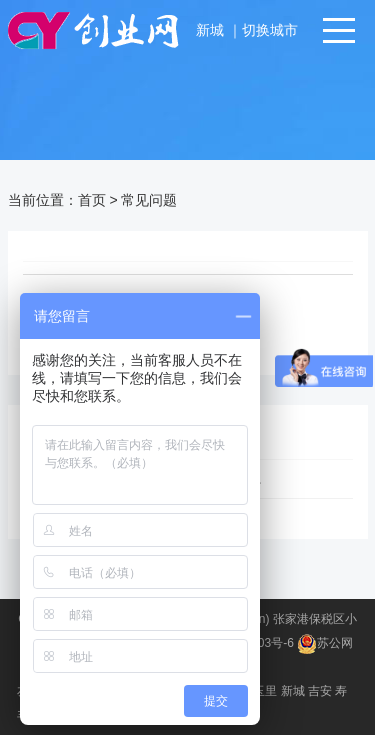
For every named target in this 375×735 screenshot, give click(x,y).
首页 (92, 200)
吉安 (320, 691)
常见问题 (149, 200)
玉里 (265, 691)
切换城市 (270, 30)
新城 (212, 30)
